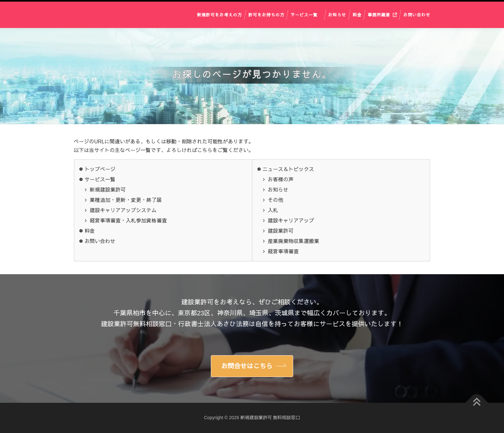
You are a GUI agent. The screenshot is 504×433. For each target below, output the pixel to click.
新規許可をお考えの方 (220, 15)
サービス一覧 (304, 15)
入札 (273, 210)
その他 (275, 200)
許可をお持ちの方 (266, 15)
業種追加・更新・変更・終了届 (126, 200)
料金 (357, 15)
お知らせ (337, 15)
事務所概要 (379, 15)
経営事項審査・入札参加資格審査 (128, 221)
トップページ (100, 169)
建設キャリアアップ (291, 221)
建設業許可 (281, 231)
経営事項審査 (283, 252)
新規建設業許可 (108, 190)
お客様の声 (281, 180)
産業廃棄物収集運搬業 (293, 241)
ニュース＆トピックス (288, 169)
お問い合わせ (417, 15)
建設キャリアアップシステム (123, 210)
